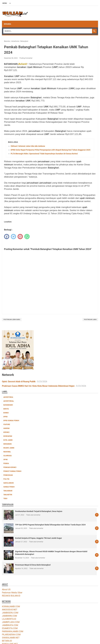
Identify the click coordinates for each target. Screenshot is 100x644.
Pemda (6, 463)
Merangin (7, 444)
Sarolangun (8, 483)
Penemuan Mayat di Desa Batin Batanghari (33, 565)
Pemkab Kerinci (10, 467)
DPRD (5, 417)
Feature (7, 424)
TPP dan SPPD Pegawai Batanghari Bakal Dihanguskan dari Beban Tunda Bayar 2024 (50, 525)
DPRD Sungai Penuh (11, 421)
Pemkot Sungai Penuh (12, 471)
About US (6, 589)
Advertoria (8, 397)
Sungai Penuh (9, 487)
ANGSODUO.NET (10, 610)
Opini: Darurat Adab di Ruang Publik (19, 382)
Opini (5, 460)
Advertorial (9, 401)
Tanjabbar (8, 491)
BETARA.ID (7, 641)
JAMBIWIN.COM (9, 616)
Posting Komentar (26, 58)
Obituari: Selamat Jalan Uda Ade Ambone (28, 146)
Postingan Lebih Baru (12, 320)
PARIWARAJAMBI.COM (13, 631)
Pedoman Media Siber (12, 593)
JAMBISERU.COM (10, 613)
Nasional (7, 452)
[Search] (48, 31)
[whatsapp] (27, 237)
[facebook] (7, 237)
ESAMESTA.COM (10, 628)
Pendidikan (8, 475)
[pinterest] (20, 237)
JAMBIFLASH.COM (11, 622)
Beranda (7, 24)
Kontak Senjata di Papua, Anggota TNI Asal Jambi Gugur (38, 538)
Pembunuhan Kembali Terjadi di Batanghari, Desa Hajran (39, 511)
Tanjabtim (8, 495)
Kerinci (6, 432)
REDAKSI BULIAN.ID (11, 596)
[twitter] (13, 237)
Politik (6, 479)
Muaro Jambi (9, 448)
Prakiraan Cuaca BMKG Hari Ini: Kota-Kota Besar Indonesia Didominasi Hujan (38, 386)
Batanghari (8, 405)
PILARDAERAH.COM (11, 635)
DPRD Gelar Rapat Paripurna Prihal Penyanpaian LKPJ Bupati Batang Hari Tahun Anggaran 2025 (51, 150)
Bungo (6, 413)
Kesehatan (8, 436)
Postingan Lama (90, 320)
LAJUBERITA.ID (9, 619)
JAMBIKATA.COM (10, 625)
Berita (6, 409)
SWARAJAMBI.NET (11, 638)
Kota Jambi (8, 440)
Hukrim (6, 428)
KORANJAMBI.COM (11, 607)
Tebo (5, 499)
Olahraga (7, 456)
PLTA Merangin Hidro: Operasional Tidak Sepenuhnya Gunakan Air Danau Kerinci (44, 154)
